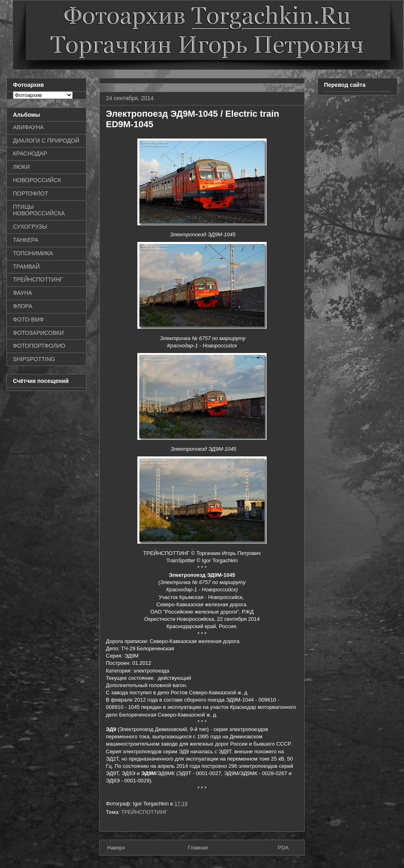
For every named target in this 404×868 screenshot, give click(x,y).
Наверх (116, 848)
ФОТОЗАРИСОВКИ (38, 333)
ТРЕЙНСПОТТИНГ (144, 812)
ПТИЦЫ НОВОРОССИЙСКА (39, 210)
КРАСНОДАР (30, 153)
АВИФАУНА (28, 127)
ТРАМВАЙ (26, 267)
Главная (198, 848)
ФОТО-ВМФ (28, 319)
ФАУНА (22, 293)
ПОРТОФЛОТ (31, 193)
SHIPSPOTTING (34, 359)
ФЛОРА (23, 306)
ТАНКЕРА (26, 240)
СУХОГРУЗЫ (30, 227)
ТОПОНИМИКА (33, 253)
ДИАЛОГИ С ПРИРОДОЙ (46, 141)
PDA (283, 848)
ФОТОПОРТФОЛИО (39, 346)
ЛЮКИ (21, 167)
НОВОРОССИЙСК (37, 180)
